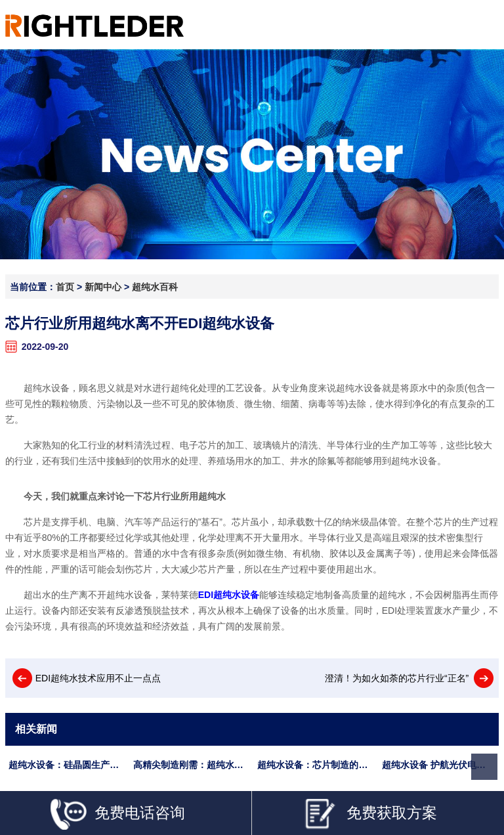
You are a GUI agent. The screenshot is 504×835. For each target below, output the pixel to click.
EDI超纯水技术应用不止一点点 (98, 678)
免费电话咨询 (118, 814)
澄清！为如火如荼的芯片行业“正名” (397, 678)
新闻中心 (103, 287)
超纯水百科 (155, 287)
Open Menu (483, 25)
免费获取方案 (370, 815)
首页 (65, 287)
